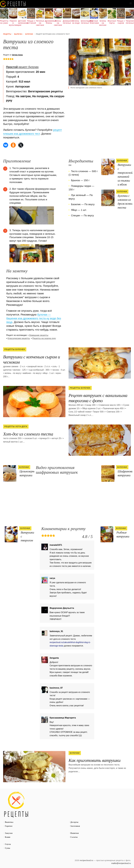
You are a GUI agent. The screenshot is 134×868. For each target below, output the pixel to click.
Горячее (9, 826)
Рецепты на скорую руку (44, 338)
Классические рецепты (19, 338)
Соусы (8, 844)
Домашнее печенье (67, 22)
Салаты (74, 837)
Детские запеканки (22, 22)
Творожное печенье (130, 22)
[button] (131, 3)
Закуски (9, 833)
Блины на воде (76, 22)
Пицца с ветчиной (31, 22)
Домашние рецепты (39, 335)
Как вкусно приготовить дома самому (13, 4)
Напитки (75, 833)
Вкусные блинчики (94, 22)
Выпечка (9, 822)
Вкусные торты (112, 22)
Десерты (74, 822)
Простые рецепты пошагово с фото (16, 805)
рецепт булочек (22, 67)
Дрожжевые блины (49, 22)
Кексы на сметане (58, 23)
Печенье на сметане (40, 23)
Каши (8, 837)
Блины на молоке (103, 23)
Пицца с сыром (121, 22)
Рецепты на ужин (4, 22)
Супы (8, 848)
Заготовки (75, 826)
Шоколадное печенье (85, 22)
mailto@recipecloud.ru (121, 863)
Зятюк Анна (17, 55)
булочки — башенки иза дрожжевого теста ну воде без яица (34, 318)
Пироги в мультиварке (13, 23)
